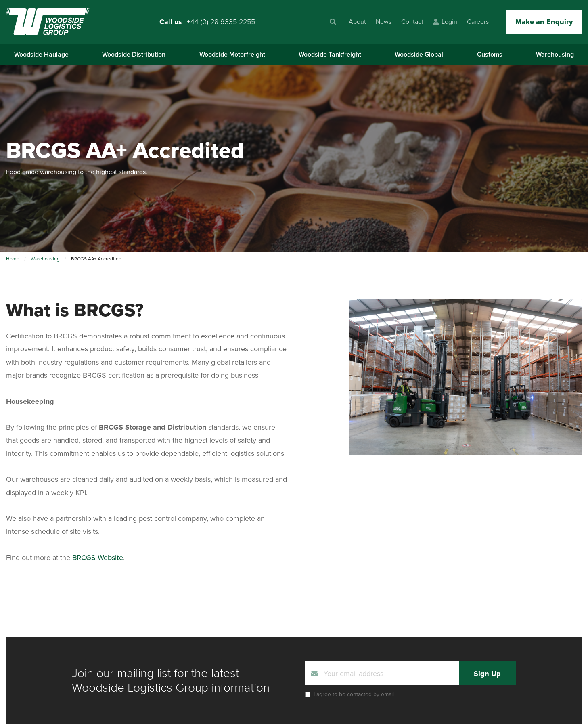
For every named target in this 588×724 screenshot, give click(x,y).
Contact (412, 22)
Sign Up (487, 674)
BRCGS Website (98, 558)
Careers (478, 22)
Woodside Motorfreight (232, 54)
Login (445, 22)
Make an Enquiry (544, 22)
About (357, 22)
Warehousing (555, 54)
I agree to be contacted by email (354, 694)
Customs (490, 54)
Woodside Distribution (134, 54)
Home (13, 259)
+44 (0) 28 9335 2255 (221, 22)
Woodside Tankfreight (330, 54)
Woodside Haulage (41, 54)
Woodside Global (419, 54)
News (384, 22)
